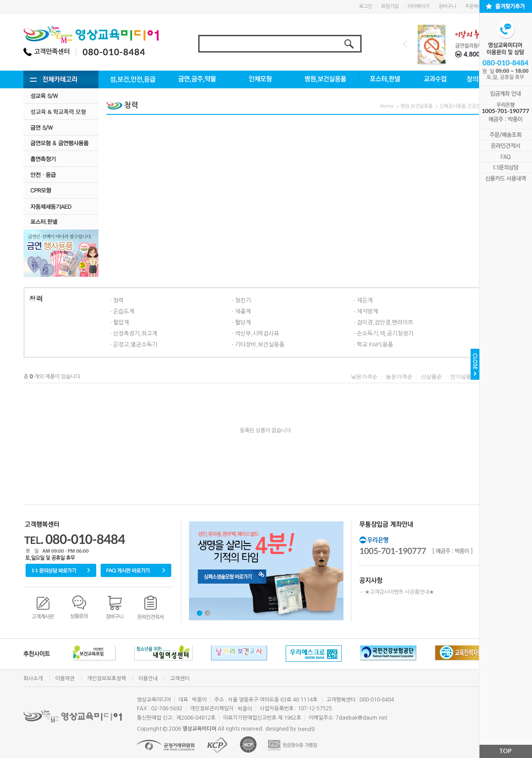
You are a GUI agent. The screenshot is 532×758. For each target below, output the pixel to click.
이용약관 (65, 679)
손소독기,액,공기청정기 (385, 334)
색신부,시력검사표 (257, 334)
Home (387, 106)
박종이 (245, 709)
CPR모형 (61, 190)
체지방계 (367, 311)
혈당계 (243, 322)
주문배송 (474, 6)
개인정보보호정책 (106, 679)
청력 (118, 300)
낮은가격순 (364, 377)
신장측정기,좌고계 (135, 334)
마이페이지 (419, 6)
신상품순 (431, 377)
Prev (405, 44)
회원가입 (390, 6)
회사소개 (33, 679)
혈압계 (121, 322)
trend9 (306, 729)
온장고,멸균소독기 (135, 345)
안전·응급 (61, 175)
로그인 (366, 6)
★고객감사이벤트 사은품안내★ (399, 592)
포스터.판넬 (61, 222)
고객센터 (180, 679)
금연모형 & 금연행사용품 (61, 143)
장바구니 (447, 6)
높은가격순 (399, 377)
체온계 (365, 300)
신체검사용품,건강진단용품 (466, 106)
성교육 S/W (61, 96)
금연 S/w (61, 127)
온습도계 (124, 311)
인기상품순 (464, 377)
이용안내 (148, 679)
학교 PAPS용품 (375, 345)
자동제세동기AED (61, 206)
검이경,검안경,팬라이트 (385, 322)
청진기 (243, 300)
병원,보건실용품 (417, 106)
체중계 (243, 311)
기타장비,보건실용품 (260, 345)
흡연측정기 (61, 159)
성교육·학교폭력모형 (61, 111)
